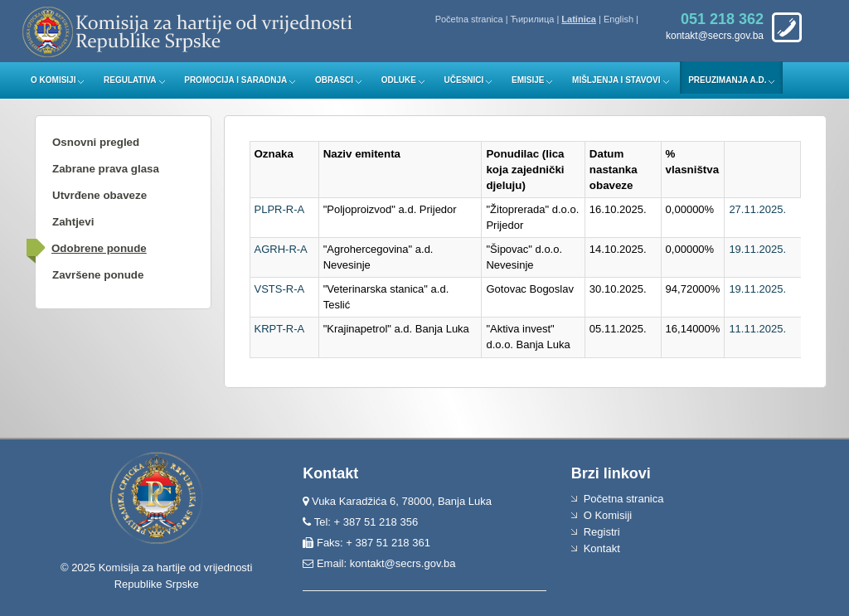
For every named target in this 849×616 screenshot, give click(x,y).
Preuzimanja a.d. (727, 80)
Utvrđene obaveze (99, 195)
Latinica (579, 19)
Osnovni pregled (96, 142)
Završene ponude (98, 275)
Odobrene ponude (99, 248)
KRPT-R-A (280, 329)
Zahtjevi (73, 222)
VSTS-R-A (280, 289)
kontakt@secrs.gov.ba (403, 563)
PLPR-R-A (280, 209)
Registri (602, 532)
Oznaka (274, 154)
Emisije (528, 80)
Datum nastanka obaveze (614, 170)
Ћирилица (533, 19)
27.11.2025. (757, 209)
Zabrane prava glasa (106, 169)
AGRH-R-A (281, 249)
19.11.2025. (757, 249)
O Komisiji (53, 80)
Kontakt (602, 548)
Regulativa (130, 80)
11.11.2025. (757, 329)
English (619, 19)
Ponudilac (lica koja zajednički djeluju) (525, 170)
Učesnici (464, 80)
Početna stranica (469, 19)
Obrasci (334, 80)
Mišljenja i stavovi (616, 80)
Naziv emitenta (362, 154)
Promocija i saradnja (235, 80)
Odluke (399, 80)
